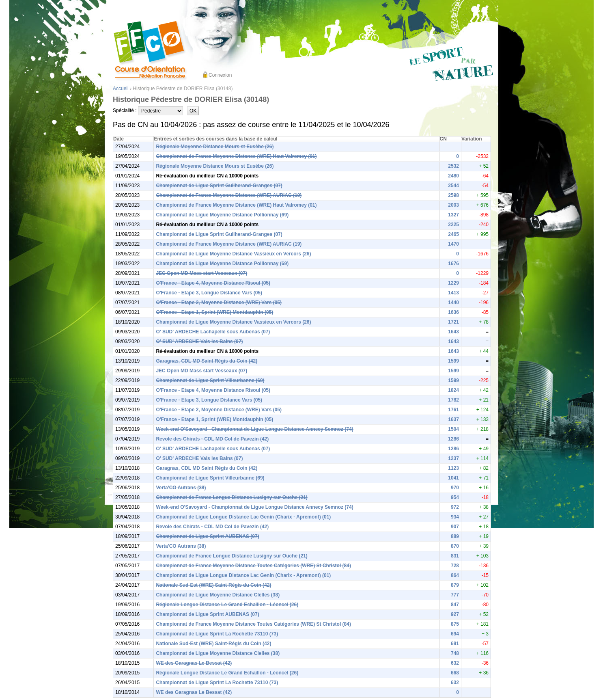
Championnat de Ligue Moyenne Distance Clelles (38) (218, 595)
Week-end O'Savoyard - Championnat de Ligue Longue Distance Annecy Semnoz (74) (254, 429)
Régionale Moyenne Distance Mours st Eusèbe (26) (215, 147)
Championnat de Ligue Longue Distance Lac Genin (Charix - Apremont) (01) (243, 517)
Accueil (121, 89)
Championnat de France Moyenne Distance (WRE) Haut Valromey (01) (236, 156)
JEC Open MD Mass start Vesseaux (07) (201, 273)
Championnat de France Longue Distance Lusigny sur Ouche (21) (232, 497)
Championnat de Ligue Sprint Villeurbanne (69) (210, 380)
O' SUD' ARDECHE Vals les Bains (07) (199, 341)
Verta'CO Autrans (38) (181, 488)
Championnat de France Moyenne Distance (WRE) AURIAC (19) (229, 195)
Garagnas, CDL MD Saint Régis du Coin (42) (207, 361)
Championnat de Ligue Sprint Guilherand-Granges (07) (219, 186)
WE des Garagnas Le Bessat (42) (194, 663)
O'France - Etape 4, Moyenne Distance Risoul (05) (213, 283)
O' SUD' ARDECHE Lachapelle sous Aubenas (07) (213, 332)
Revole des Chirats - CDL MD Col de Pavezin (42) (212, 439)
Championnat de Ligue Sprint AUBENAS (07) (207, 536)
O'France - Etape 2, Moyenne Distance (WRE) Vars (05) (219, 302)
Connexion (220, 75)
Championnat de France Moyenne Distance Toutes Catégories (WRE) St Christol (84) (253, 566)
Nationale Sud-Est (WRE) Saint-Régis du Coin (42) (213, 585)
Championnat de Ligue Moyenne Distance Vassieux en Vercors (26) (233, 254)
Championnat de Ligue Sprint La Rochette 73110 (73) (217, 634)
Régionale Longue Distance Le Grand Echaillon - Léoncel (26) (227, 605)
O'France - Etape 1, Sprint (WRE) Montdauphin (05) (214, 312)
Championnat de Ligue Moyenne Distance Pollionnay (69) (222, 215)
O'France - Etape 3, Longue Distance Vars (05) (209, 293)
